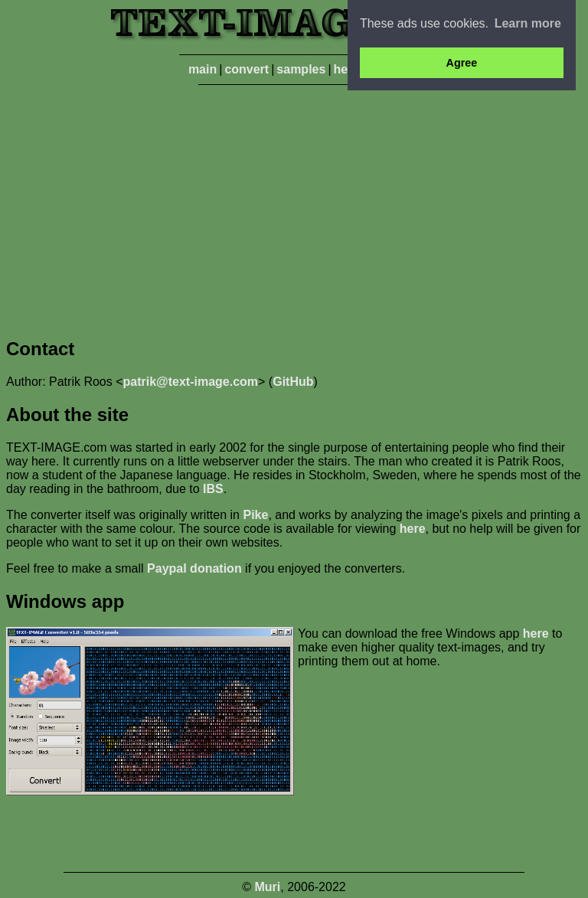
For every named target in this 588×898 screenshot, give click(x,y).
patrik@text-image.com (191, 382)
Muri (268, 887)
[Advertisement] (294, 208)
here (413, 529)
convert (247, 69)
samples (301, 69)
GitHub (293, 382)
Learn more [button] (528, 23)
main (203, 69)
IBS (213, 489)
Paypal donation (194, 568)
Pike (255, 515)
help (346, 69)
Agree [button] (462, 63)
